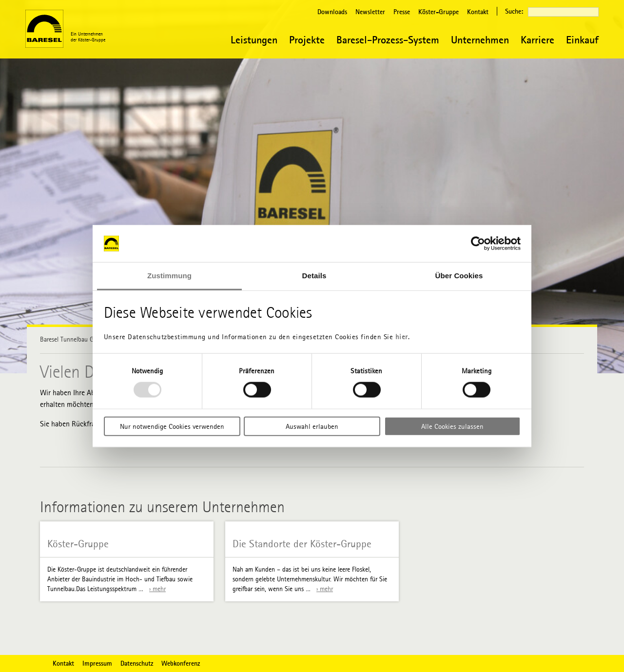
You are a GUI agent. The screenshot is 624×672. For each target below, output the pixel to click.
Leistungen (254, 40)
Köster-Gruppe (439, 12)
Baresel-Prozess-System (388, 40)
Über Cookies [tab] (459, 276)
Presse (402, 12)
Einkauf (582, 40)
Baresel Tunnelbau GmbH (73, 339)
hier (402, 337)
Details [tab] (314, 276)
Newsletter (370, 12)
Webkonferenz (181, 663)
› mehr (157, 589)
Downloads (332, 12)
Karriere (537, 40)
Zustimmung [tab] (169, 276)
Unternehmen (480, 40)
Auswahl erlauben (312, 426)
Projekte (307, 40)
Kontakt (478, 12)
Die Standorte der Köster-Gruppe (302, 544)
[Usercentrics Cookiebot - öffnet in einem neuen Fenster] (478, 244)
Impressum (97, 663)
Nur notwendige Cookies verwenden (172, 426)
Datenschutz (137, 663)
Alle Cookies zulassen (452, 426)
